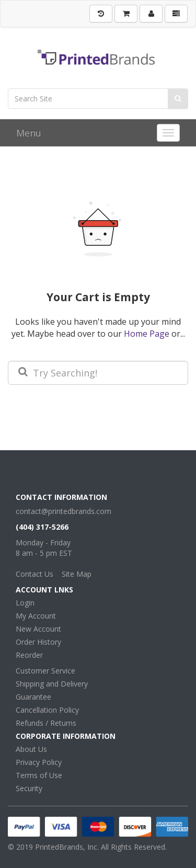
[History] (101, 14)
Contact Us (34, 574)
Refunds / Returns (46, 723)
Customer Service (45, 671)
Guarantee (33, 697)
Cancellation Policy (47, 710)
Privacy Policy (39, 762)
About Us (31, 749)
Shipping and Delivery (52, 684)
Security (29, 788)
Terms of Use (39, 775)
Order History (38, 642)
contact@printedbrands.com (64, 511)
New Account (38, 629)
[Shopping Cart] (126, 14)
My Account (36, 616)
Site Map (77, 574)
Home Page (147, 334)
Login (25, 603)
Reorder (29, 655)
